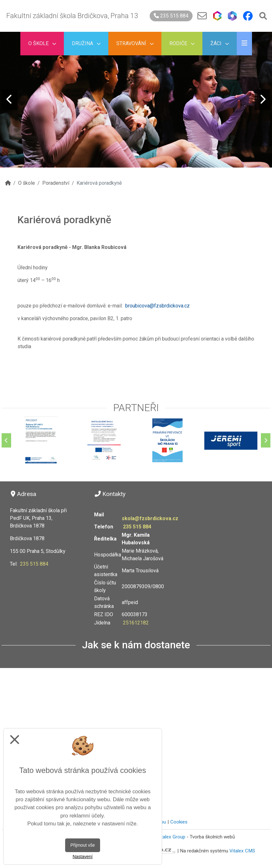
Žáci (220, 43)
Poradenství (56, 183)
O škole (42, 43)
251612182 (136, 623)
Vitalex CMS (242, 851)
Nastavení (82, 857)
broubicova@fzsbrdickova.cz (157, 306)
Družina (86, 43)
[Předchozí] (6, 440)
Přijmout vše (82, 845)
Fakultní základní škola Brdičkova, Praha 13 (72, 16)
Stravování (135, 43)
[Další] (266, 440)
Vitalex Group (171, 837)
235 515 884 (171, 16)
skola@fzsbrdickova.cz (150, 518)
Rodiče (182, 43)
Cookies (179, 822)
